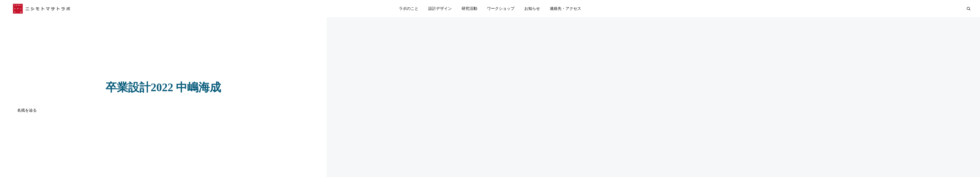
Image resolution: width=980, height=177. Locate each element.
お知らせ (532, 8)
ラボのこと (409, 8)
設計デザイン (440, 8)
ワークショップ (501, 8)
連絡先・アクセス (565, 8)
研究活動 (469, 8)
